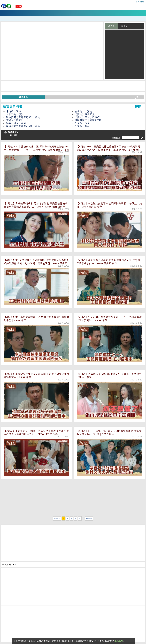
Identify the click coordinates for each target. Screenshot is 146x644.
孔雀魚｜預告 (82, 123)
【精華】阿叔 (13, 111)
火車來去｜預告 (15, 114)
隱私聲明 (119, 641)
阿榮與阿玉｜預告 (16, 123)
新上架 (125, 26)
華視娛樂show (9, 565)
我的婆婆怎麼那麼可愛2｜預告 (23, 117)
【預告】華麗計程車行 (87, 117)
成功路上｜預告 (83, 111)
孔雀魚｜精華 (82, 126)
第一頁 (57, 518)
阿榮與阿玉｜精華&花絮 (88, 120)
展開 (138, 107)
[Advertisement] (73, 498)
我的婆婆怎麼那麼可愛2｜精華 (23, 126)
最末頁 (89, 518)
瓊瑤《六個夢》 (15, 120)
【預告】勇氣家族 (85, 114)
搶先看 (112, 26)
